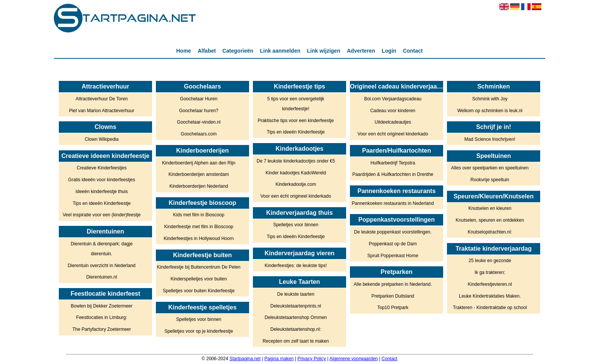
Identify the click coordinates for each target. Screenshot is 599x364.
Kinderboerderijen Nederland (198, 186)
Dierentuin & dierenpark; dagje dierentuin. (102, 249)
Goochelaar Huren (199, 99)
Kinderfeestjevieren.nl (490, 284)
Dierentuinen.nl (102, 277)
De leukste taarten (295, 294)
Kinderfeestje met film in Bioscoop (199, 227)
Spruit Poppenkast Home (393, 256)
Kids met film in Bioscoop (199, 215)
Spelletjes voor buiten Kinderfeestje (199, 291)
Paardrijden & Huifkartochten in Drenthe (393, 174)
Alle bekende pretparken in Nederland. (393, 284)
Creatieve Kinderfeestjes (102, 168)
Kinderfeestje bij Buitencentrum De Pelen (199, 267)
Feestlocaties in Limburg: (101, 317)
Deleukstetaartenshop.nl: (296, 329)
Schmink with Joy (490, 99)
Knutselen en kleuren (490, 208)
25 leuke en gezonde (490, 261)
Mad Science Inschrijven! (490, 139)
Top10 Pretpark (393, 308)
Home (184, 51)
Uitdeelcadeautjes (393, 122)
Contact (413, 51)
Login (389, 51)
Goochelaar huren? (199, 111)
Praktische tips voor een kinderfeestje (295, 121)
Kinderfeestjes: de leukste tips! (296, 266)
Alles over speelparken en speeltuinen (490, 168)
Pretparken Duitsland (393, 296)
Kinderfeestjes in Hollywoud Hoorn (198, 238)
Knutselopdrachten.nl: (490, 232)
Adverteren (361, 51)
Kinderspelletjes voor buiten (198, 279)
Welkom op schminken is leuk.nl (490, 111)
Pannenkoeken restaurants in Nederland (393, 203)
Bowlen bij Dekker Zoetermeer (101, 306)
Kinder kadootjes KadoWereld (296, 173)
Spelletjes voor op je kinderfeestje (198, 331)
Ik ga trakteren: (490, 272)
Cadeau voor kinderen (393, 111)
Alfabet (206, 51)
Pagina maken (279, 359)
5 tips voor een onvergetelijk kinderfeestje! (295, 104)
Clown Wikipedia (102, 139)
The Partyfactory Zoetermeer (101, 329)
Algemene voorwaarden (354, 359)
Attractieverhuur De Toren (102, 99)
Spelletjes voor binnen (199, 319)
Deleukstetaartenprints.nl (296, 306)
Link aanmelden (280, 51)
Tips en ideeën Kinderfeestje (102, 203)
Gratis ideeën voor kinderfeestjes (101, 180)
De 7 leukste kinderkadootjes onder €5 (296, 161)
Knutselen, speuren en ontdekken (490, 220)
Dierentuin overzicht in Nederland (101, 266)
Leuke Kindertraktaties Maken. (490, 296)
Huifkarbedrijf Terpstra (393, 163)
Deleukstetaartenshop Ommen (296, 317)
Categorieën (238, 51)
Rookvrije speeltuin (490, 180)
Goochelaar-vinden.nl (199, 122)
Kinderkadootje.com (296, 184)
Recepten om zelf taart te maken (295, 341)
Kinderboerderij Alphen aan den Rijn (199, 163)
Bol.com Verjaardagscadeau (393, 99)
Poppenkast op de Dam (393, 244)
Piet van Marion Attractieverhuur (102, 111)
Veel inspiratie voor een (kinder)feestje (102, 215)
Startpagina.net (245, 359)
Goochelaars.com (199, 134)
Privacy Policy (312, 359)
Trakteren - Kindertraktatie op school (490, 308)
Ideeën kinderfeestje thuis (102, 192)
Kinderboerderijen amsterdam (199, 174)
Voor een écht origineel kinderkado (296, 196)
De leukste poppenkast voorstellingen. (393, 232)
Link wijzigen (324, 51)
